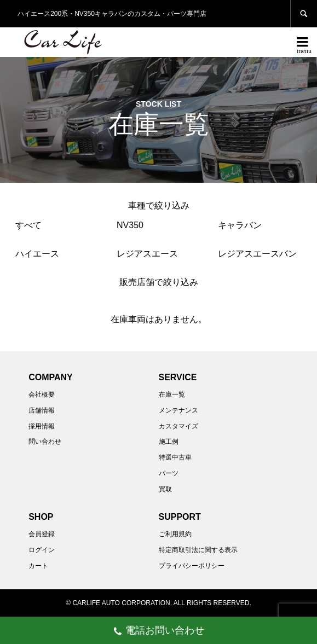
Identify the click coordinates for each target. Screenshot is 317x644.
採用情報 (42, 426)
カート (38, 566)
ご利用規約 (175, 534)
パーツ (169, 473)
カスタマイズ (178, 426)
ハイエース (37, 254)
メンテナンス (178, 410)
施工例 (169, 442)
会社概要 (42, 394)
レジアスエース (147, 254)
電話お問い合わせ (158, 632)
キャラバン (240, 225)
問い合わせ (45, 442)
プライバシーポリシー (192, 566)
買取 (165, 489)
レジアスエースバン (257, 254)
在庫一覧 (172, 394)
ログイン (42, 550)
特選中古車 (175, 457)
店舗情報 (42, 410)
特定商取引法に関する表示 (198, 550)
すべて (28, 225)
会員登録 (42, 534)
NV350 (130, 225)
